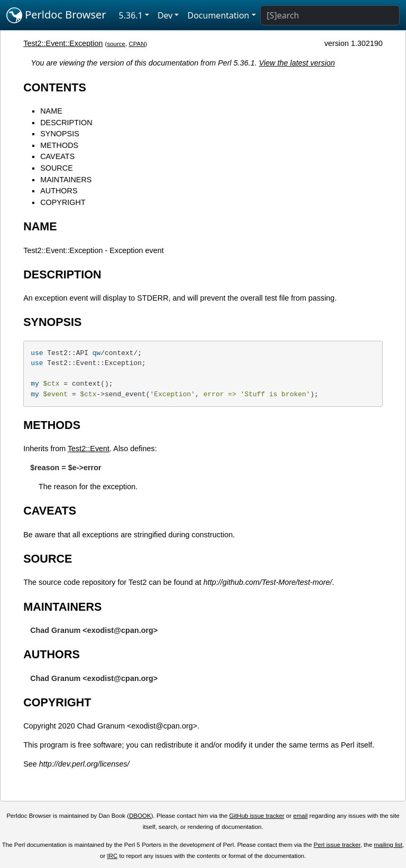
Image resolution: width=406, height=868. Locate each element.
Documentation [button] (218, 15)
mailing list (388, 845)
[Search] (330, 15)
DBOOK (140, 816)
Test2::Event (89, 449)
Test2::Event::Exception (63, 43)
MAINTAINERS (66, 180)
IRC (113, 856)
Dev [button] (165, 15)
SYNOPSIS (60, 134)
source (116, 44)
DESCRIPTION (66, 123)
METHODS (59, 145)
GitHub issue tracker (257, 816)
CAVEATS (57, 156)
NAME (51, 111)
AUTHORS (59, 191)
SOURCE (57, 168)
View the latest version (297, 63)
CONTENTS (55, 87)
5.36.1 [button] (131, 15)
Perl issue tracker (337, 845)
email (301, 816)
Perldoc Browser (56, 15)
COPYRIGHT (63, 202)
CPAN (137, 44)
